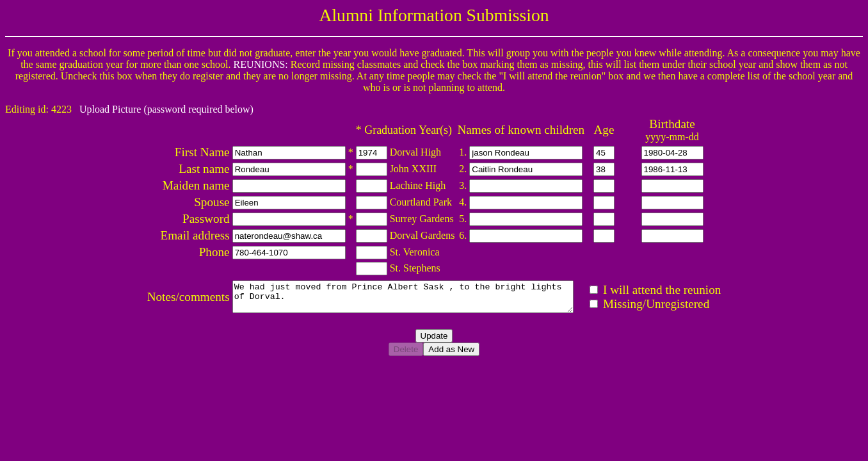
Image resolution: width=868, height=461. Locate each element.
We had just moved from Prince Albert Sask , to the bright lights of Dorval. (408, 300)
